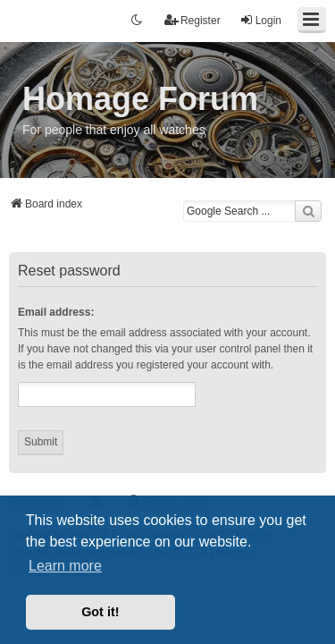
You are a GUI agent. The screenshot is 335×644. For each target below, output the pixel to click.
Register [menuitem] (193, 20)
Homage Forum (140, 99)
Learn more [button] (65, 566)
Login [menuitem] (260, 20)
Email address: (56, 312)
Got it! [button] (100, 612)
